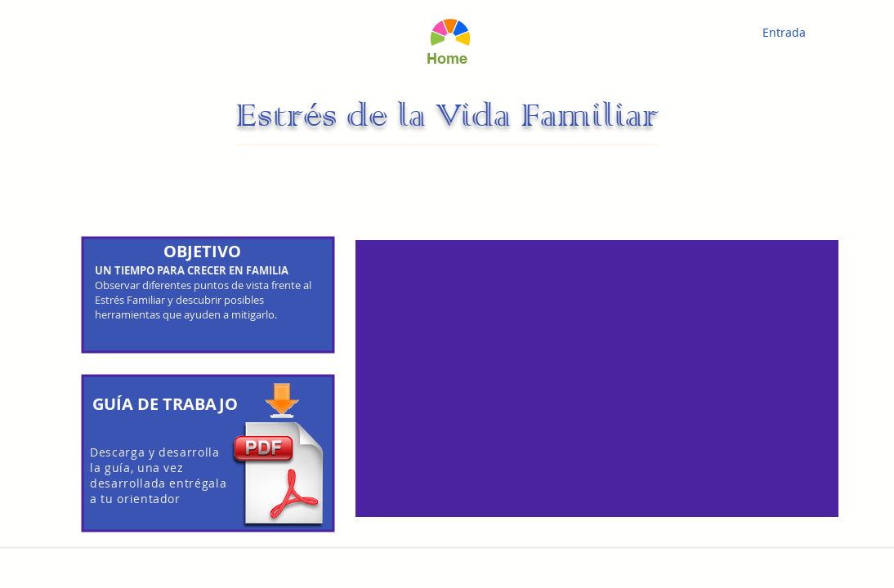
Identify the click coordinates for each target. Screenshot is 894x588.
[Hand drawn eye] (450, 32)
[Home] (447, 58)
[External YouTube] (597, 379)
